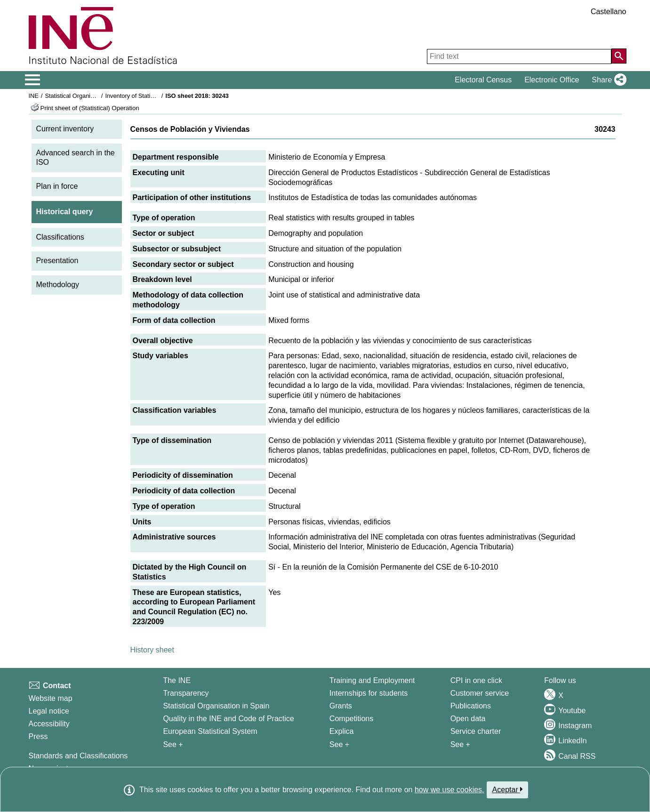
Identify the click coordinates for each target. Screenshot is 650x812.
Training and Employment (372, 680)
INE (34, 96)
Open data (468, 719)
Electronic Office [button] (552, 80)
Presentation (57, 261)
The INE (177, 680)
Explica (342, 731)
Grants (341, 706)
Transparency (186, 693)
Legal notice (49, 711)
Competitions (351, 719)
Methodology (58, 285)
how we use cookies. (449, 790)
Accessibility (49, 724)
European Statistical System (210, 731)
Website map (51, 698)
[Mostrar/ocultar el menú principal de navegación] (33, 80)
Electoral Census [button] (483, 80)
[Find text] (519, 56)
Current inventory (65, 129)
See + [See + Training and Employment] (339, 744)
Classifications (60, 237)
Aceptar (508, 789)
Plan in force (57, 186)
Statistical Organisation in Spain (87, 96)
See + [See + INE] (173, 744)
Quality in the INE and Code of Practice (228, 719)
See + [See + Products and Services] (460, 744)
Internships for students (369, 693)
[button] (607, 80)
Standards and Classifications (78, 756)
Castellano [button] (609, 12)
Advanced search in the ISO (76, 158)
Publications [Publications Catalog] (471, 706)
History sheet (152, 650)
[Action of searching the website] (619, 56)
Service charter (476, 731)
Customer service (480, 693)
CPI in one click (476, 680)
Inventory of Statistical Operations (150, 96)
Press (38, 736)
